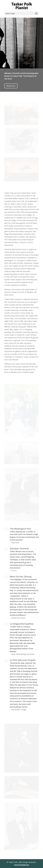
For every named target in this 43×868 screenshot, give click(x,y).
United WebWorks (22, 865)
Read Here (11, 86)
